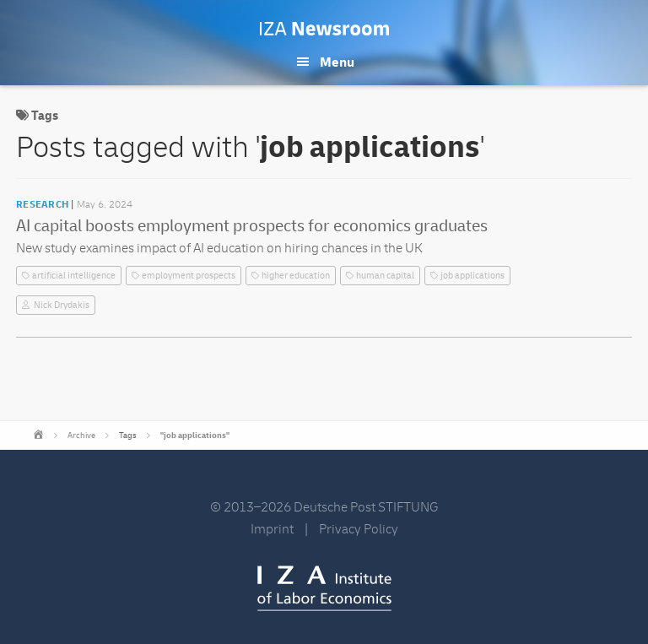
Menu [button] (337, 62)
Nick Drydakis (62, 305)
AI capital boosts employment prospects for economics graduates (252, 226)
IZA (324, 588)
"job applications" (195, 436)
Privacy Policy (359, 529)
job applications (472, 276)
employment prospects (189, 276)
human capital (385, 276)
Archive (81, 436)
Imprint (272, 529)
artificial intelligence (74, 276)
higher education (296, 276)
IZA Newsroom (324, 29)
